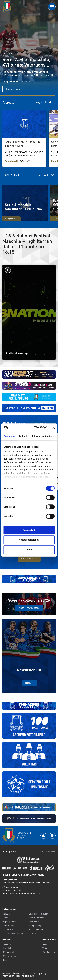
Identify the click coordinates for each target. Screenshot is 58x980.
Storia (5, 918)
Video (45, 948)
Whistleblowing (28, 976)
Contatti (32, 933)
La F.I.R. (6, 914)
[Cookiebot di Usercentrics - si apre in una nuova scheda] (35, 428)
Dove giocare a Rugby (39, 914)
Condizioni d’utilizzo (23, 973)
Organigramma (9, 922)
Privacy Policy (40, 973)
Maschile (7, 944)
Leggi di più (43, 102)
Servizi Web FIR (36, 929)
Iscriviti (29, 683)
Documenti (34, 922)
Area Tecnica (8, 926)
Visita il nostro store (29, 608)
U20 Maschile (9, 952)
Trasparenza (8, 929)
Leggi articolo (16, 89)
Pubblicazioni (49, 952)
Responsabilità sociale (13, 933)
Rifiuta (29, 550)
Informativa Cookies (11, 976)
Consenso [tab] (9, 436)
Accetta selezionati (29, 540)
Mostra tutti (48, 852)
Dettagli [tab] (23, 436)
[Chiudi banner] (53, 428)
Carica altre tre (29, 559)
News (5, 960)
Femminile (7, 948)
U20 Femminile (9, 956)
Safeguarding (35, 926)
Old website (8, 973)
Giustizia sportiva (37, 918)
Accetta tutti (29, 530)
